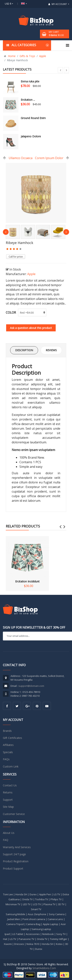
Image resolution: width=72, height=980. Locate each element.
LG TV (57, 894)
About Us (9, 833)
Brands (7, 731)
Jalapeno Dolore (31, 136)
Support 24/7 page (14, 854)
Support (8, 800)
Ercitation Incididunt (27, 560)
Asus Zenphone (37, 914)
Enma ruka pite (30, 81)
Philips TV (56, 899)
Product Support (13, 868)
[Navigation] (67, 45)
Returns (8, 792)
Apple (31, 274)
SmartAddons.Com (44, 968)
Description (24, 350)
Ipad (7, 934)
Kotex (59, 944)
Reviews (51, 350)
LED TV (27, 904)
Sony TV (61, 934)
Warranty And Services (17, 847)
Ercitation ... (28, 100)
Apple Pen (45, 894)
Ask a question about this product (31, 328)
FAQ (6, 840)
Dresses (19, 944)
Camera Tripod (15, 924)
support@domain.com (31, 686)
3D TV (61, 904)
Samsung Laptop (41, 929)
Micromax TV (13, 904)
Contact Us (10, 785)
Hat (5, 939)
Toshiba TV (42, 899)
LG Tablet (18, 934)
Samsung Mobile (15, 914)
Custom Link (11, 766)
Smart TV (36, 909)
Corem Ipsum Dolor (49, 158)
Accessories (33, 934)
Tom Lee (8, 894)
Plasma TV (49, 904)
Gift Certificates (12, 738)
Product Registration (16, 861)
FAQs (6, 759)
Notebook (48, 934)
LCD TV (37, 904)
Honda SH (21, 894)
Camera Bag (33, 924)
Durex (33, 894)
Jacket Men (14, 919)
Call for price (16, 257)
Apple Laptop (50, 924)
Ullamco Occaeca (21, 158)
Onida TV (27, 899)
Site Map (8, 807)
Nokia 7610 (33, 944)
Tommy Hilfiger (59, 939)
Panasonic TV (26, 939)
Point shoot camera (34, 919)
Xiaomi (8, 944)
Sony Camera (57, 914)
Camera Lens (55, 919)
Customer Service (14, 814)
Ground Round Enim (33, 118)
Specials (8, 752)
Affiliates (8, 745)
